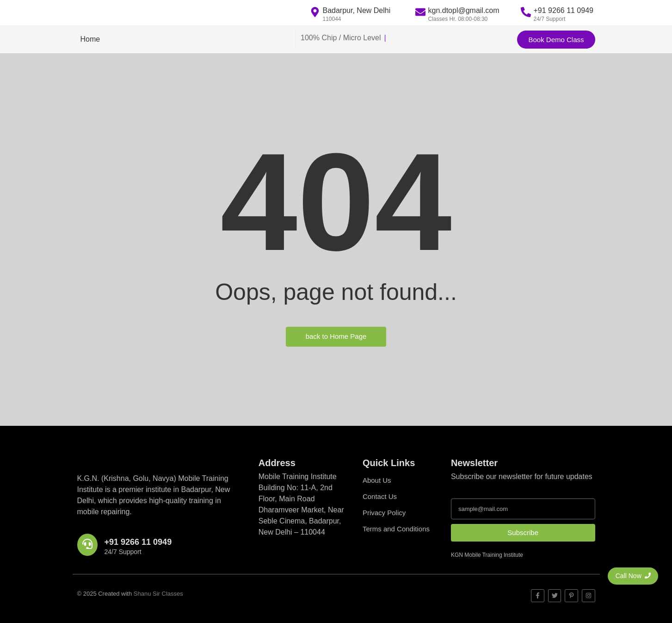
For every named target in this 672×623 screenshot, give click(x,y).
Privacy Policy (384, 513)
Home (90, 39)
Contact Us (380, 496)
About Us (377, 480)
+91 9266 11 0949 (138, 542)
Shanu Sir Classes (158, 594)
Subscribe (523, 533)
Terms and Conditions (396, 529)
